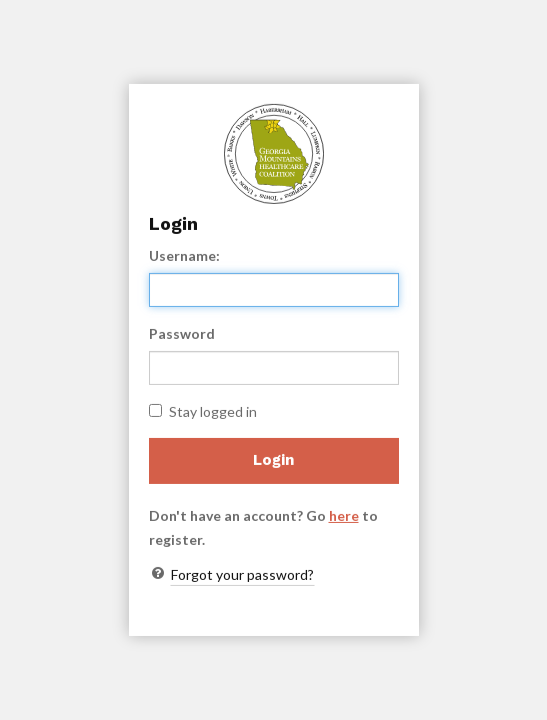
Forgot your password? (242, 574)
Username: (184, 255)
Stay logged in (203, 411)
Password (182, 333)
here (344, 515)
